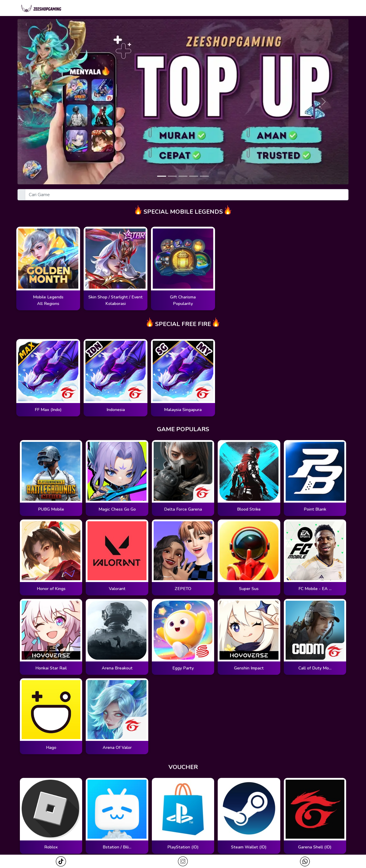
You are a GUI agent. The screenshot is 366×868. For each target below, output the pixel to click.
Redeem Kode (331, 9)
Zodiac (253, 9)
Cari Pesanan (288, 9)
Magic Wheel (218, 9)
